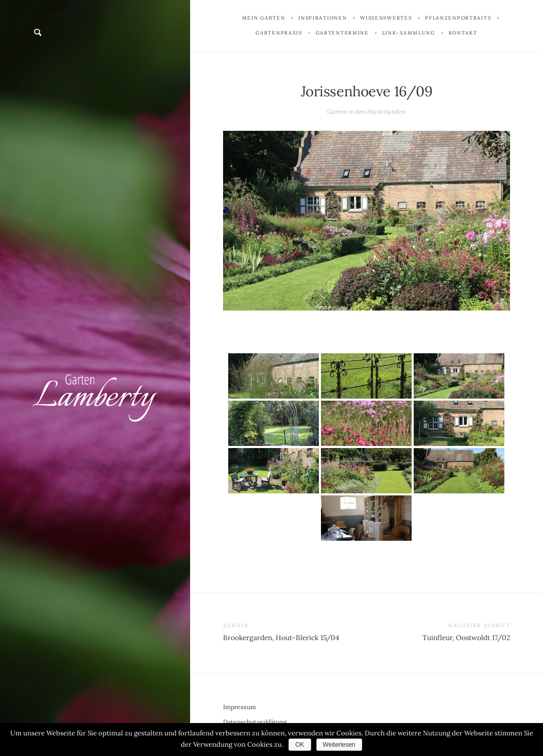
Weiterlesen (339, 745)
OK (300, 745)
